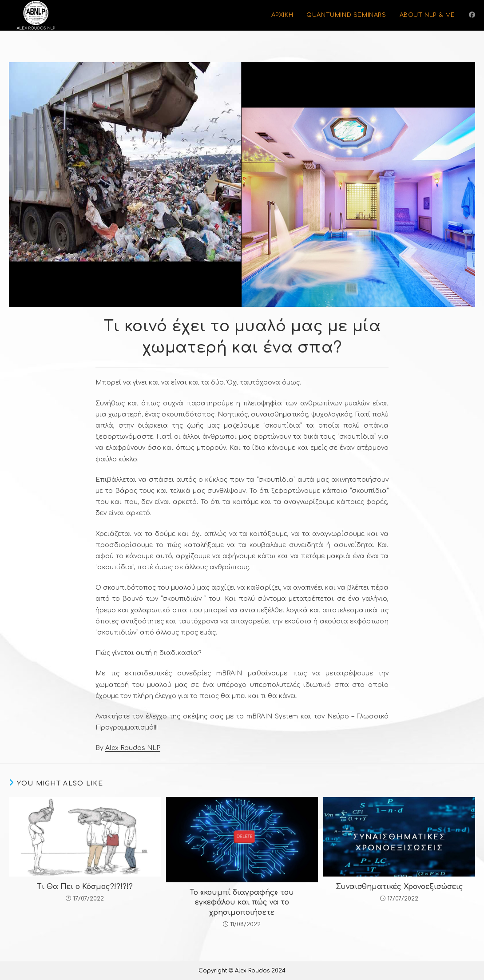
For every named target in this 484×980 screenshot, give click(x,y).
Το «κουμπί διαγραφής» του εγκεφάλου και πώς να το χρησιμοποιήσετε (242, 903)
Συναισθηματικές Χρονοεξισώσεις (399, 887)
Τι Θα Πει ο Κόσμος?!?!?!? (85, 887)
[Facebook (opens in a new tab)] (472, 15)
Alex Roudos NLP (133, 748)
